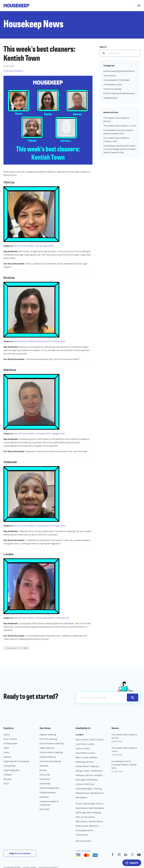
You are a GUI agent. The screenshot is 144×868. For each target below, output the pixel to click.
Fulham (86, 771)
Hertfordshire (96, 821)
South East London (85, 744)
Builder (43, 770)
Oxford (99, 804)
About (7, 735)
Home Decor (110, 76)
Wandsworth (97, 793)
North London (96, 740)
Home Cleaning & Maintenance (119, 71)
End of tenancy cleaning (52, 743)
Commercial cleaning (50, 761)
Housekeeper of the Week (17, 648)
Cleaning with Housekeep (16, 761)
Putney (79, 784)
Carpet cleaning (47, 757)
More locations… (84, 841)
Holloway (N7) (42, 341)
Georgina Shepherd (15, 71)
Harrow (89, 775)
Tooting (98, 789)
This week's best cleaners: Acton (120, 126)
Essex (91, 817)
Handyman (45, 784)
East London (82, 740)
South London (83, 748)
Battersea (80, 762)
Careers (7, 757)
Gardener (44, 797)
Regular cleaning (48, 735)
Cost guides (10, 766)
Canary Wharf (82, 766)
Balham (94, 757)
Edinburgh (81, 813)
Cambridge (89, 804)
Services (45, 728)
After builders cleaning (51, 752)
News (6, 748)
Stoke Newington (84, 789)
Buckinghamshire (84, 830)
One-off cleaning (48, 739)
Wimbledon (81, 797)
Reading (97, 813)
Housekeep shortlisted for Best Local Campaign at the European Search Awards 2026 (120, 149)
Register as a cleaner (20, 853)
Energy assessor (48, 792)
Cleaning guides (12, 770)
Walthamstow (82, 793)
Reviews (8, 779)
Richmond (89, 784)
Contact (8, 775)
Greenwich (97, 771)
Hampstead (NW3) (45, 246)
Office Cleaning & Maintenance (119, 93)
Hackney (80, 775)
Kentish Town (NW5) (24, 246)
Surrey (84, 817)
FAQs (6, 784)
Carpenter (45, 779)
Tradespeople (110, 98)
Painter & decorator (50, 788)
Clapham (95, 766)
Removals (44, 809)
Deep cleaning (47, 748)
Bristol (79, 804)
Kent (78, 817)
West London (82, 757)
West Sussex (82, 826)
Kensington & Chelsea (86, 780)
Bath (89, 813)
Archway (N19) (58, 341)
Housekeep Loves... (113, 84)
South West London (85, 753)
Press (6, 752)
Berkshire (94, 826)
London (80, 735)
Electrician (45, 775)
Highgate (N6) (58, 434)
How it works (10, 739)
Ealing (79, 771)
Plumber (44, 766)
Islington (98, 775)
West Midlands (96, 808)
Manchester (82, 808)
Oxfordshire (82, 835)
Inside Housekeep (113, 89)
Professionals (11, 743)
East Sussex (81, 821)
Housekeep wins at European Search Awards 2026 (124, 765)
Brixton (90, 762)
